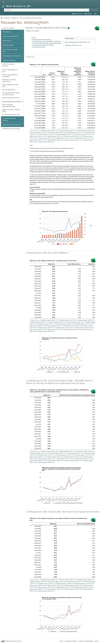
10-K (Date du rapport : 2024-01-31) (86, 131)
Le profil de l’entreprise (9, 28)
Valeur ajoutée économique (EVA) (12, 56)
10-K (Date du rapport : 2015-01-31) (54, 136)
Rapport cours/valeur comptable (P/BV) (11, 111)
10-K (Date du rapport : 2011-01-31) (64, 138)
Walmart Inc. (15, 18)
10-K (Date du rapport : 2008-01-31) (54, 140)
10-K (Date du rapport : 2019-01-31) (46, 134)
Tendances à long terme (9, 60)
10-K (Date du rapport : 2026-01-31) (49, 131)
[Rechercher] (47, 10)
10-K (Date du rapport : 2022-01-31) (57, 133)
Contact (96, 641)
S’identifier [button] (88, 14)
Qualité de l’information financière (12, 125)
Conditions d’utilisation (71, 641)
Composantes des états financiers (9, 119)
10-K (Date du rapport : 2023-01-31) (39, 133)
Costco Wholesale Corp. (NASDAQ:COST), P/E (78, 42)
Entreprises (7, 18)
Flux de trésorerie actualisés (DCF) (10, 51)
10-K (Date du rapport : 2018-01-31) (64, 134)
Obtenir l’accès (77, 14)
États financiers (7, 32)
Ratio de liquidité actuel (9, 90)
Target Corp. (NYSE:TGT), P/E (73, 45)
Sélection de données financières (8, 65)
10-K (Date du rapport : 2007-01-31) (73, 140)
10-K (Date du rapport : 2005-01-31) (45, 142)
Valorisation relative (8, 45)
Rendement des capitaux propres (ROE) (9, 81)
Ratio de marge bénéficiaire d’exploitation (10, 76)
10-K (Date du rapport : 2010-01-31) (82, 138)
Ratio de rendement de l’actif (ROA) (10, 86)
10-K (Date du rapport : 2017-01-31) (82, 134)
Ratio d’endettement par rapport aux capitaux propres (11, 94)
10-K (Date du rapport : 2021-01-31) (75, 133)
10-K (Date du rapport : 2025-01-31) (67, 131)
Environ (61, 641)
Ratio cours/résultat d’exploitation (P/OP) (9, 106)
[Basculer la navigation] (3, 2)
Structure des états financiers (11, 36)
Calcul (34, 38)
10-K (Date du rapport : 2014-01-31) (73, 136)
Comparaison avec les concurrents (42, 40)
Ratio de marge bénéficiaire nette (10, 71)
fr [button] (96, 14)
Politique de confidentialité (86, 641)
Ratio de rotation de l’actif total (11, 98)
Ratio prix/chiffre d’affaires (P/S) (11, 115)
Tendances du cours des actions (11, 129)
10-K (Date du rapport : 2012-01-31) (45, 138)
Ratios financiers (7, 41)
